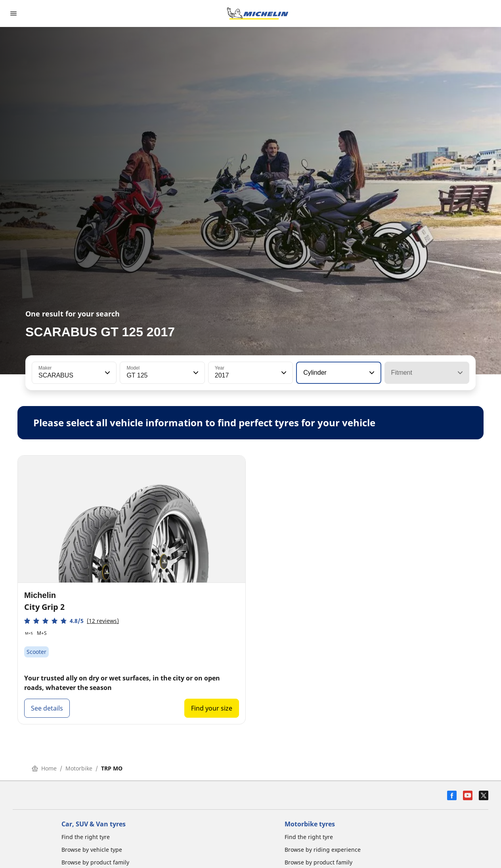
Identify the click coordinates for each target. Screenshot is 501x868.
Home (44, 768)
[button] (107, 373)
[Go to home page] (258, 13)
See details (47, 708)
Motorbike (79, 768)
